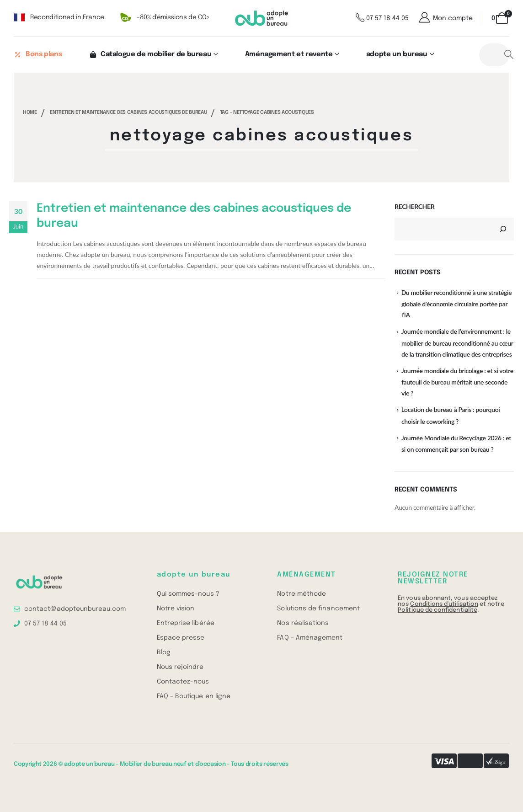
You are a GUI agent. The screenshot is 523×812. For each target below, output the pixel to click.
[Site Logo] (262, 19)
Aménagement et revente (289, 54)
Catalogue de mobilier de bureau (150, 54)
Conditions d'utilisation (444, 604)
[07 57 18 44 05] (382, 18)
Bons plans (38, 54)
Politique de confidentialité (438, 610)
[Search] (509, 55)
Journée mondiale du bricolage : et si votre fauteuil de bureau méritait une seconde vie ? (457, 382)
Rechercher (414, 206)
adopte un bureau (397, 54)
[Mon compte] (445, 18)
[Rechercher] (503, 229)
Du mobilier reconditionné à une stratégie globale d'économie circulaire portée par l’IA (457, 304)
